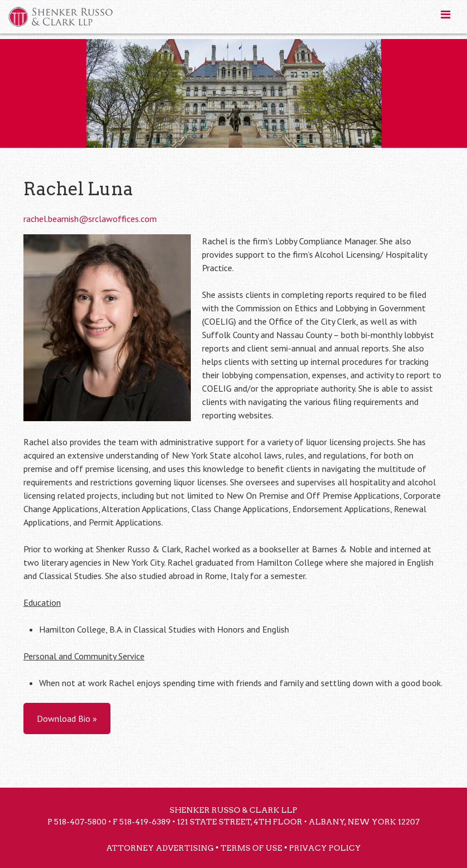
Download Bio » (67, 718)
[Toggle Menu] (446, 15)
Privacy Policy (325, 848)
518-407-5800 (80, 822)
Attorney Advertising (160, 848)
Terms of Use (251, 848)
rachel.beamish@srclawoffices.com (90, 219)
